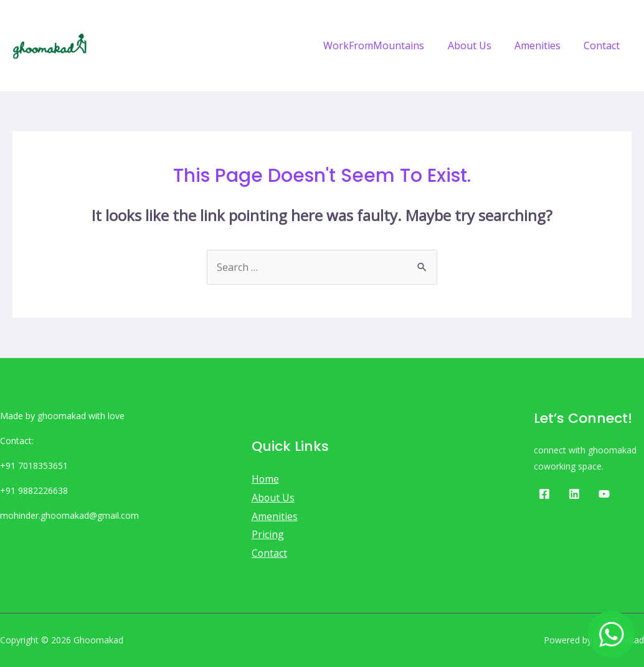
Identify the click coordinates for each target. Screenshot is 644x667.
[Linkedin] (574, 494)
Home (266, 479)
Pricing (268, 534)
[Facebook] (544, 494)
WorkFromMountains (386, 45)
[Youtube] (604, 494)
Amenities (542, 45)
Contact (604, 45)
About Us (478, 45)
